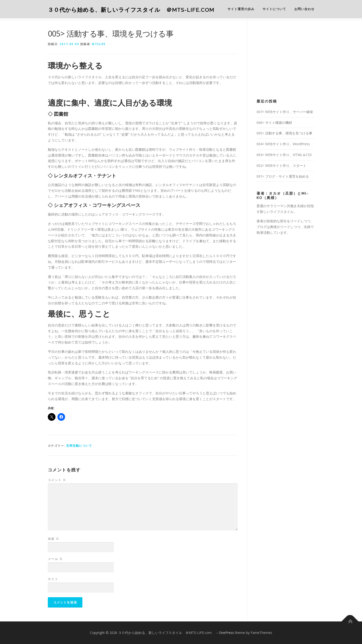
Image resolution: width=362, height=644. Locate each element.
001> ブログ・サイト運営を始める (283, 176)
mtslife (99, 44)
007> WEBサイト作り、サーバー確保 (285, 112)
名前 (54, 539)
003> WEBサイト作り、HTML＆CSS (284, 155)
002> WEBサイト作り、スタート (281, 166)
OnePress (226, 633)
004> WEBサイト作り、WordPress (283, 144)
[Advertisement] (293, 58)
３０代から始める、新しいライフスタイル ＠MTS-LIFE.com (134, 10)
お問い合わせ (304, 9)
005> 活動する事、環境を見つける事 (284, 133)
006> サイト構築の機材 (274, 123)
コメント (57, 480)
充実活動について (79, 446)
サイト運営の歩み (241, 9)
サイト (53, 579)
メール (55, 559)
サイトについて (274, 9)
